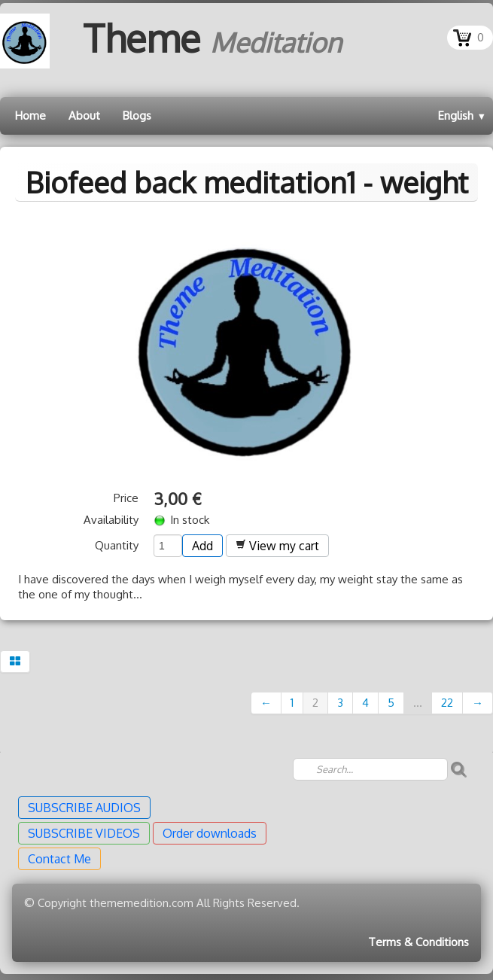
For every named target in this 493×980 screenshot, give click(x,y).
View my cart (277, 546)
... (418, 703)
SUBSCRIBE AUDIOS (84, 808)
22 (447, 703)
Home (30, 116)
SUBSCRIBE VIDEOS (84, 833)
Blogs (137, 116)
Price (126, 498)
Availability (111, 520)
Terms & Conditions (418, 942)
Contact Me (59, 859)
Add (202, 546)
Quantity (117, 545)
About (84, 116)
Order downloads (210, 833)
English (462, 116)
